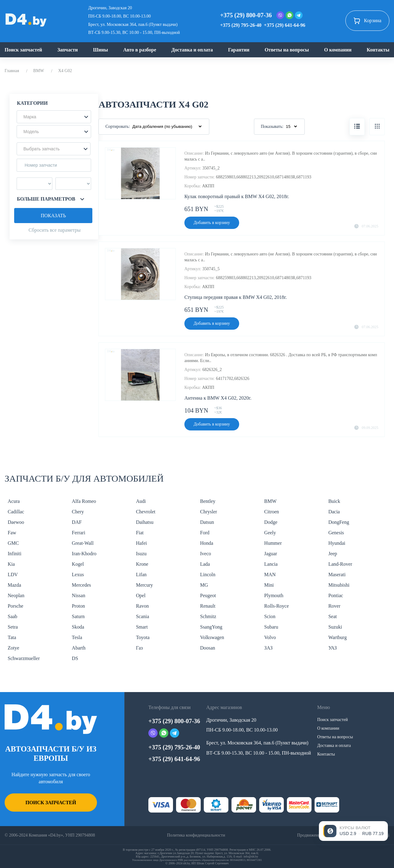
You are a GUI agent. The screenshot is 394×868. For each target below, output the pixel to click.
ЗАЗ (268, 648)
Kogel (78, 564)
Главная (12, 71)
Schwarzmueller (24, 658)
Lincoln (208, 575)
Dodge (271, 522)
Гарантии (239, 50)
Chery (78, 512)
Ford (205, 533)
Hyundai (337, 543)
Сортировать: (117, 126)
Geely (270, 533)
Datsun (207, 522)
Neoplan (16, 595)
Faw (12, 533)
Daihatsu (145, 522)
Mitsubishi (339, 585)
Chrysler (209, 512)
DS (75, 658)
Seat (333, 616)
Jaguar (271, 554)
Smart (142, 627)
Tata (12, 637)
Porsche (16, 606)
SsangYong (211, 627)
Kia (11, 564)
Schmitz (208, 616)
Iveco (206, 554)
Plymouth (274, 595)
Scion (270, 616)
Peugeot (208, 595)
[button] (54, 117)
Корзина (367, 21)
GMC (13, 543)
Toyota (143, 637)
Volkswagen (212, 637)
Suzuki (335, 627)
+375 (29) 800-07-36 (246, 15)
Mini (269, 585)
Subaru (271, 627)
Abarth (78, 648)
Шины (101, 50)
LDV (13, 575)
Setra (13, 627)
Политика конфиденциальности (196, 835)
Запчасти (68, 50)
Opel (141, 595)
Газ (139, 648)
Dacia (334, 512)
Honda (207, 543)
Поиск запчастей (23, 50)
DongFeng (339, 522)
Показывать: (272, 126)
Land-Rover (340, 564)
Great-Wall (83, 543)
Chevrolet (146, 512)
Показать (53, 216)
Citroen (271, 512)
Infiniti (14, 554)
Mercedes (81, 585)
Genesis (336, 533)
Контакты (378, 50)
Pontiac (336, 595)
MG (204, 585)
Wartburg (338, 637)
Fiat (140, 533)
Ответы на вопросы (287, 50)
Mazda (14, 585)
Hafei (142, 543)
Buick (334, 501)
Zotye (13, 648)
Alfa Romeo (84, 501)
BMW (39, 71)
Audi (141, 501)
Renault (208, 606)
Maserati (337, 575)
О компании (338, 50)
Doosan (208, 648)
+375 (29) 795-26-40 (241, 25)
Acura (14, 501)
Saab (12, 616)
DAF (77, 522)
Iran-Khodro (84, 554)
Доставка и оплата (192, 50)
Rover (334, 606)
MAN (270, 575)
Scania (143, 616)
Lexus (78, 575)
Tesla (77, 637)
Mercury (145, 585)
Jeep (333, 554)
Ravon (143, 606)
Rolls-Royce (276, 606)
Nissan (78, 595)
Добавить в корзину (212, 223)
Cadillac (16, 512)
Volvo (270, 637)
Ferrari (78, 533)
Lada (205, 564)
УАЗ (333, 648)
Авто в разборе (140, 50)
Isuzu (141, 554)
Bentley (208, 501)
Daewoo (16, 522)
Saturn (78, 616)
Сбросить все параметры (55, 230)
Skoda (78, 627)
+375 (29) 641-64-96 (284, 25)
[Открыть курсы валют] (353, 831)
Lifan (141, 575)
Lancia (271, 564)
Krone (142, 564)
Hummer (273, 543)
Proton (78, 606)
